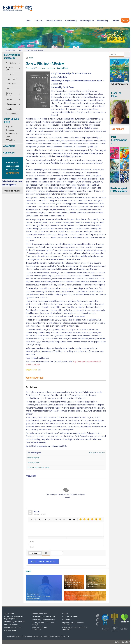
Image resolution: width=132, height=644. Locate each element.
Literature (42, 68)
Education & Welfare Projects (44, 617)
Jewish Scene (9, 94)
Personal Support (11, 625)
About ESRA (9, 614)
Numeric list (60, 519)
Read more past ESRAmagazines (119, 190)
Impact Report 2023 (40, 614)
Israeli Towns (72, 580)
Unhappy (96, 519)
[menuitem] (29, 21)
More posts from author (97, 453)
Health (8, 88)
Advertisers (9, 146)
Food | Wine (11, 84)
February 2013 (31, 68)
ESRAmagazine (10, 630)
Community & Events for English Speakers (14, 618)
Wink (100, 519)
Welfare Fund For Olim (13, 627)
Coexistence (33, 594)
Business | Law (10, 69)
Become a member (70, 617)
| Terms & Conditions (47, 636)
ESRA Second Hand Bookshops (40, 628)
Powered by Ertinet (122, 642)
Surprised (88, 519)
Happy (80, 519)
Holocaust (51, 68)
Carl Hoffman (63, 68)
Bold (31, 519)
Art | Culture (11, 63)
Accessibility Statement (32, 636)
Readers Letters (12, 114)
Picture (50, 519)
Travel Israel (71, 598)
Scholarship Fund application (43, 620)
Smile (84, 519)
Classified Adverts (13, 191)
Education (10, 74)
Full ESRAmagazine (120, 84)
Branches (10, 130)
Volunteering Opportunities (15, 622)
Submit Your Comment (43, 561)
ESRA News (11, 140)
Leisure (9, 100)
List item (64, 519)
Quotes (70, 519)
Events (9, 137)
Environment (11, 79)
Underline (39, 519)
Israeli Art (92, 582)
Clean (74, 519)
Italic (35, 519)
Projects (9, 127)
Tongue (92, 519)
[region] (66, 37)
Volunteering (11, 133)
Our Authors (118, 129)
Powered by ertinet (62, 636)
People (9, 109)
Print (31, 58)
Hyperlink (46, 519)
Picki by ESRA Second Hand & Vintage (44, 624)
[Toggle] (20, 63)
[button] (105, 620)
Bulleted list (56, 519)
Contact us (9, 153)
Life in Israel (11, 104)
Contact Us (67, 620)
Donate (65, 614)
